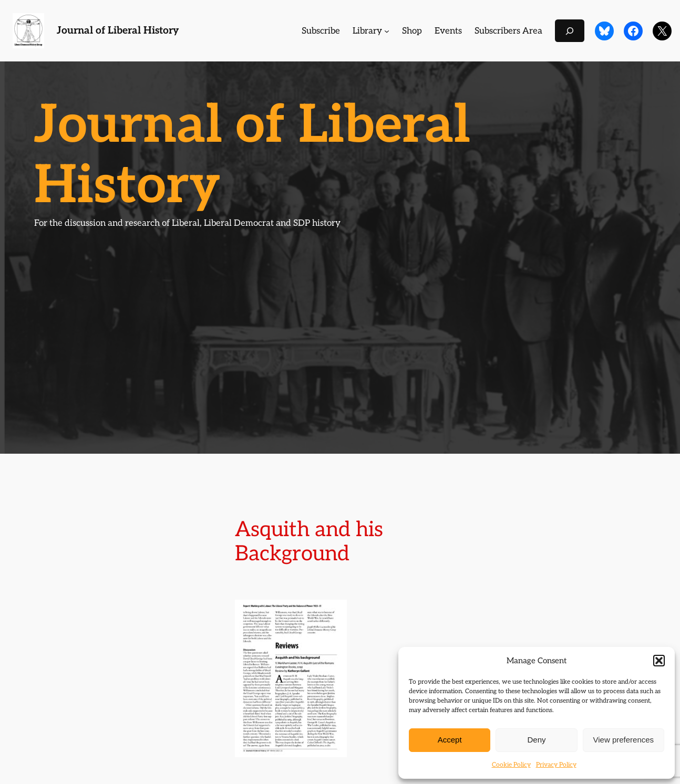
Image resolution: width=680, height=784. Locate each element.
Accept (450, 740)
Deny (536, 740)
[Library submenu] (387, 31)
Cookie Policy (511, 765)
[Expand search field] (570, 31)
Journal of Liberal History (118, 31)
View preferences (624, 740)
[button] (659, 661)
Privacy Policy (556, 765)
